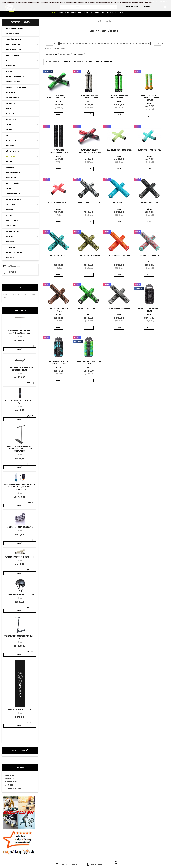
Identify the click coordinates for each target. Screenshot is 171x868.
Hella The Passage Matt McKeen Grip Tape (20, 402)
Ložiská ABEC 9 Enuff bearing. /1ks (20, 527)
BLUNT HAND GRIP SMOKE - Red (59, 203)
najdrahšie (79, 62)
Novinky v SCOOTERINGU (92, 13)
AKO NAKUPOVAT (76, 13)
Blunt (110, 21)
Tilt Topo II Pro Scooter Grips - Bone (20, 557)
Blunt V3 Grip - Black (150, 203)
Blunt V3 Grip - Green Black (89, 309)
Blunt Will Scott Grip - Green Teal (89, 363)
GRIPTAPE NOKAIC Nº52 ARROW (20, 709)
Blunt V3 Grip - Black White (89, 203)
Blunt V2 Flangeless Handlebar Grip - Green (119, 97)
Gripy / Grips (104, 21)
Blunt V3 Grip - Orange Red (119, 256)
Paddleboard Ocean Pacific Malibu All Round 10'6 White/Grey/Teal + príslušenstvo (20, 487)
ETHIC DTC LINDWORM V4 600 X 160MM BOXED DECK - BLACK (20, 369)
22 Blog (122, 13)
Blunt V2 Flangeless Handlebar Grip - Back (59, 151)
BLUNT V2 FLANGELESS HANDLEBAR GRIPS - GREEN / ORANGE (150, 98)
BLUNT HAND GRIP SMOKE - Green (119, 150)
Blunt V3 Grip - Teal (119, 203)
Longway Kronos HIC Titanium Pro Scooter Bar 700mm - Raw (20, 332)
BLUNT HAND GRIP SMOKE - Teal (150, 150)
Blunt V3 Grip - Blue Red (150, 256)
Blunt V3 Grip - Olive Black (89, 256)
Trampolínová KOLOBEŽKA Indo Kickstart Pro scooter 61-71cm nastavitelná (20, 449)
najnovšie (90, 62)
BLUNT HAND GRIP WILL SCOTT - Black (150, 310)
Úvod (98, 21)
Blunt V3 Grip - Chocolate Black (59, 310)
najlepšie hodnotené (104, 62)
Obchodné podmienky (110, 13)
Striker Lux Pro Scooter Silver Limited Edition (20, 637)
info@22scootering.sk (14, 266)
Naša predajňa (64, 13)
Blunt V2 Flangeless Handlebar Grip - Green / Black (59, 97)
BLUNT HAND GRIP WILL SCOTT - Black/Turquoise (59, 363)
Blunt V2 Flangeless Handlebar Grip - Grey (89, 97)
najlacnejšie (66, 62)
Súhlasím (147, 6)
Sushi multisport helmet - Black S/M (20, 594)
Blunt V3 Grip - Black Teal (59, 256)
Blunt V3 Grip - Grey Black (119, 309)
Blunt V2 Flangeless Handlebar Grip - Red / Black (89, 151)
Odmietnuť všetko (132, 6)
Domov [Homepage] (54, 13)
